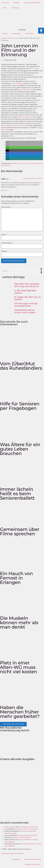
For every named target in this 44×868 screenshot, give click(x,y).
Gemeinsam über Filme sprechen (20, 531)
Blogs (10, 38)
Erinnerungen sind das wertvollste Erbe (26, 305)
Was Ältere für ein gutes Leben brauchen (20, 449)
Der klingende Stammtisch (28, 827)
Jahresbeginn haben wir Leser (15, 125)
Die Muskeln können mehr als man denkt (19, 623)
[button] (7, 142)
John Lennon (34, 69)
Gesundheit (29, 33)
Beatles (14, 163)
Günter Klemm (10, 827)
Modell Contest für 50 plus (22, 837)
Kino (33, 163)
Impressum (16, 859)
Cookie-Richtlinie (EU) (33, 864)
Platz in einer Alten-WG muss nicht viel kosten (19, 667)
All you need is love (26, 117)
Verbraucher (16, 33)
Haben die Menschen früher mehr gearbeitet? (20, 712)
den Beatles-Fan (27, 90)
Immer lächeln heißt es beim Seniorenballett (17, 494)
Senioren (8, 165)
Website (4, 251)
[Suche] (41, 271)
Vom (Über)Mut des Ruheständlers (21, 366)
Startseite (4, 38)
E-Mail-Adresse (7, 243)
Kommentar (6, 207)
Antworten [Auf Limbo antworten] (4, 190)
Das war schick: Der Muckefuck (26, 829)
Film (19, 163)
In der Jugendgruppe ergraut (25, 292)
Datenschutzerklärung (32, 859)
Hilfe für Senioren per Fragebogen (20, 406)
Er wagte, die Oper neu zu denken (28, 298)
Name (4, 235)
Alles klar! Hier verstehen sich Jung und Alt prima (27, 285)
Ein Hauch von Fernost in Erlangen (16, 578)
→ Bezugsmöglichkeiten (32, 3)
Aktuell (5, 33)
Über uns (6, 3)
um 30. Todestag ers (17, 83)
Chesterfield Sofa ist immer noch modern (25, 311)
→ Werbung (15, 8)
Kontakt (16, 3)
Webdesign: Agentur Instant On (13, 853)
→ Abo (4, 8)
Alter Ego (16, 38)
